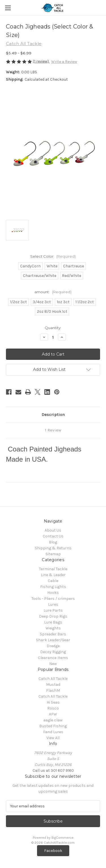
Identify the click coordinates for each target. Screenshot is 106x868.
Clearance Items (53, 658)
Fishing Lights (53, 587)
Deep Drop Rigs (53, 616)
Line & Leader (53, 575)
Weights (53, 628)
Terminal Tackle (53, 569)
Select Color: (53, 256)
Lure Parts (53, 610)
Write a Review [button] (64, 62)
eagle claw (53, 720)
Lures (53, 604)
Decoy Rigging (53, 652)
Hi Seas (53, 702)
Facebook (53, 851)
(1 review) (41, 61)
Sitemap (53, 554)
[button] (53, 851)
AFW (53, 714)
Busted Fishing (53, 726)
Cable (53, 581)
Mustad (53, 685)
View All (53, 738)
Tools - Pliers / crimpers (53, 599)
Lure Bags (53, 622)
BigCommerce (62, 838)
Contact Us (53, 536)
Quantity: (53, 328)
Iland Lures (53, 732)
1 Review (53, 430)
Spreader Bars (53, 634)
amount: (53, 292)
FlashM (53, 690)
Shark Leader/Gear (53, 640)
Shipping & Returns (53, 548)
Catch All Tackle (53, 679)
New (53, 664)
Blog (53, 542)
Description (53, 415)
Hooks (53, 593)
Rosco (53, 708)
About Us (53, 530)
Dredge (53, 646)
